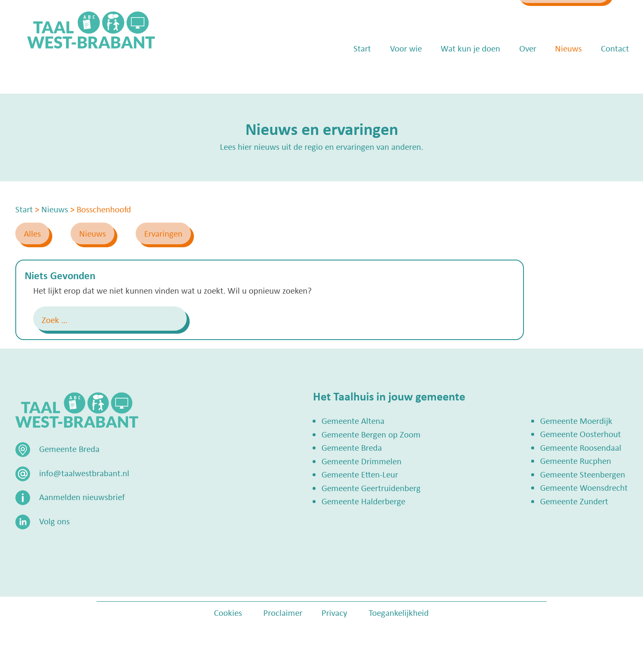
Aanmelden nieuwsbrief (82, 497)
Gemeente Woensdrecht (584, 487)
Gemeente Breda (352, 447)
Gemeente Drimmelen (361, 461)
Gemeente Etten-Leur (360, 474)
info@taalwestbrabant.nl (435, 16)
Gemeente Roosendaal (581, 447)
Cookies (228, 612)
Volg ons (54, 521)
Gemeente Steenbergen (583, 474)
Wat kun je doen (458, 72)
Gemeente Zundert (574, 501)
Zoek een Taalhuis (546, 16)
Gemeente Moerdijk (576, 420)
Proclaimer (283, 612)
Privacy (334, 612)
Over (516, 72)
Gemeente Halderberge (363, 501)
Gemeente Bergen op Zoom (371, 434)
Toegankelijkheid (399, 612)
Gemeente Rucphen (576, 460)
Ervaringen (163, 233)
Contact (603, 72)
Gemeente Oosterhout (580, 434)
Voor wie (394, 72)
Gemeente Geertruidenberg (371, 488)
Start (350, 72)
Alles (32, 233)
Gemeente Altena (353, 420)
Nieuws (556, 72)
